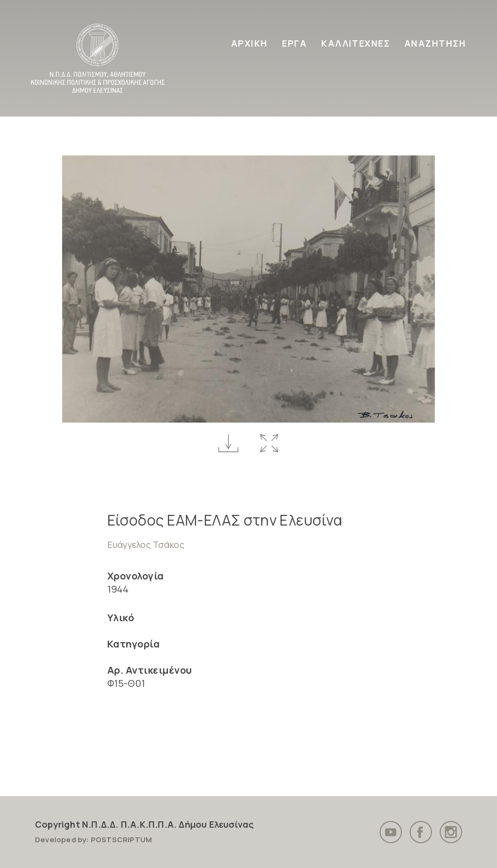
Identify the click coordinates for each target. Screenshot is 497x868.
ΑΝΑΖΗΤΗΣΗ (435, 43)
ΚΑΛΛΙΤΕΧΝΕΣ (356, 43)
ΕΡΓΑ (294, 43)
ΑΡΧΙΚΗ (249, 43)
